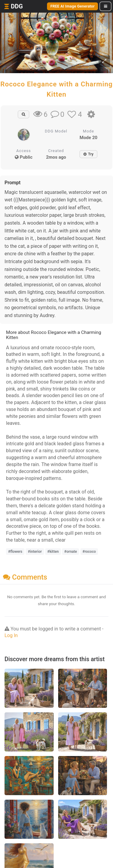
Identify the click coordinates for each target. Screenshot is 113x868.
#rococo (89, 552)
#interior (35, 552)
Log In (11, 635)
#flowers (15, 552)
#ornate (71, 552)
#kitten (53, 552)
